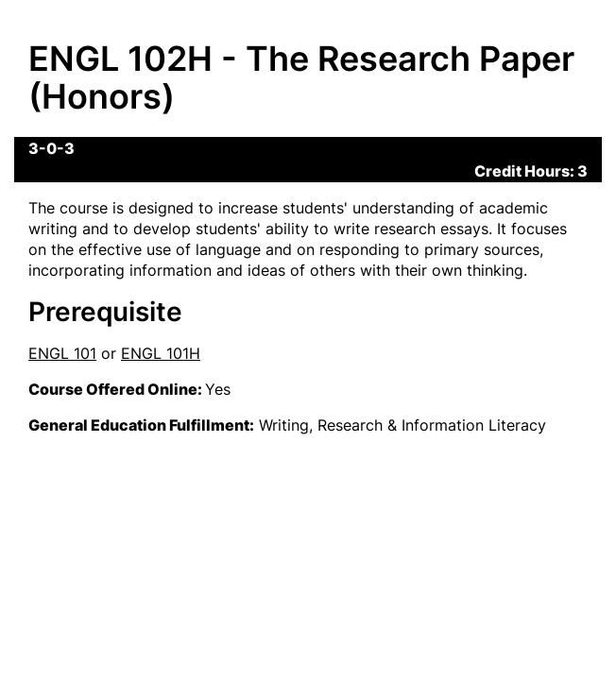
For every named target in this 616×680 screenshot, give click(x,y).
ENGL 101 (62, 353)
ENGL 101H (161, 353)
